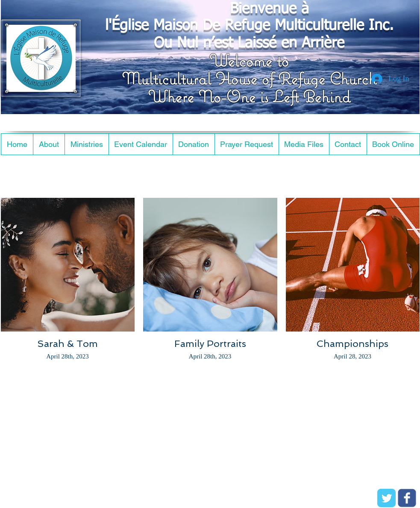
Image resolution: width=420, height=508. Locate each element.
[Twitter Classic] (386, 498)
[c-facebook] (407, 498)
